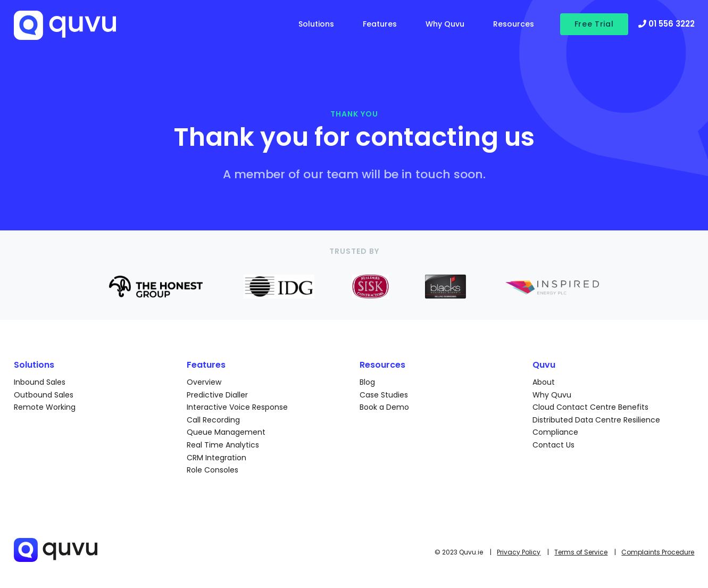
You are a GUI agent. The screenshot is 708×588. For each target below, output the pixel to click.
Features (380, 24)
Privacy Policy (519, 552)
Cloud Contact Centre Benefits (590, 407)
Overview (204, 382)
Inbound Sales (40, 382)
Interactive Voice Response (237, 407)
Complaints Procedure (658, 552)
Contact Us (553, 445)
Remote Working (45, 407)
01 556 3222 (667, 24)
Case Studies (384, 395)
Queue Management (226, 432)
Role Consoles (213, 470)
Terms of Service (581, 552)
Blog (367, 382)
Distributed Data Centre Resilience (596, 420)
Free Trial (594, 24)
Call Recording (213, 420)
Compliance (555, 432)
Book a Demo (384, 407)
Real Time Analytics (223, 445)
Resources (514, 24)
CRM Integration (216, 458)
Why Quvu (445, 24)
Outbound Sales (44, 395)
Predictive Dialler (217, 395)
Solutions (316, 24)
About (544, 382)
